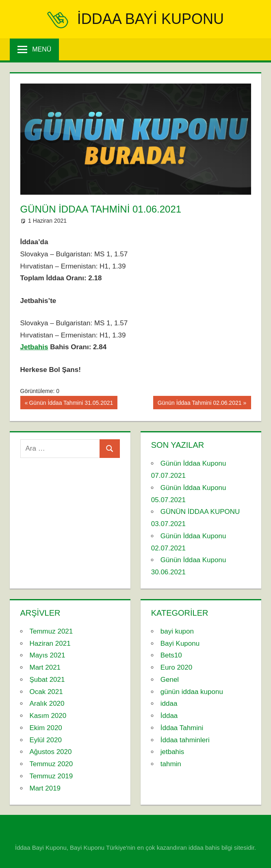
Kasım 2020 (48, 716)
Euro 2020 (176, 667)
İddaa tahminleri (185, 740)
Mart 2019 (45, 788)
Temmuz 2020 (51, 764)
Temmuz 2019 (51, 776)
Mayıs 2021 (48, 655)
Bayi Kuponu (180, 643)
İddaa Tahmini (182, 728)
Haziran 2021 (50, 643)
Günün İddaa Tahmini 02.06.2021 (199, 404)
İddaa (169, 716)
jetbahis (172, 752)
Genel (170, 680)
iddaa (169, 704)
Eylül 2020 (46, 740)
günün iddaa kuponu (192, 692)
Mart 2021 (45, 667)
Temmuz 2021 (51, 631)
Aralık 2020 (47, 704)
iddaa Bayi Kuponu (151, 19)
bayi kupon (177, 631)
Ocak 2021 (46, 692)
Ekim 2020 (46, 728)
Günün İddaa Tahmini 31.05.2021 (71, 404)
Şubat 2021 (47, 680)
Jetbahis (34, 347)
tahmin (171, 764)
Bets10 (171, 655)
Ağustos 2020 (51, 752)
